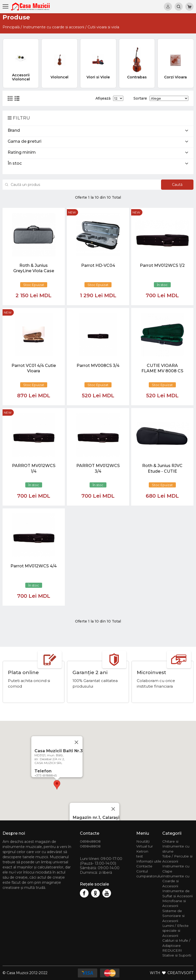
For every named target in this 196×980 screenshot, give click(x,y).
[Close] (113, 809)
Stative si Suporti (177, 955)
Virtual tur (145, 846)
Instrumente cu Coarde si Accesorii (176, 881)
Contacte (144, 866)
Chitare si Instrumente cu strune (176, 846)
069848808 (90, 841)
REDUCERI (172, 950)
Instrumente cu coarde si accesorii (54, 27)
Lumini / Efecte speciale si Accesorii (175, 931)
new (72, 212)
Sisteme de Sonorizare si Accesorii (173, 916)
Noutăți (143, 841)
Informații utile (149, 861)
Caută (177, 185)
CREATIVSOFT (180, 973)
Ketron (142, 851)
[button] (57, 785)
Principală (11, 27)
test (140, 856)
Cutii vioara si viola (103, 27)
